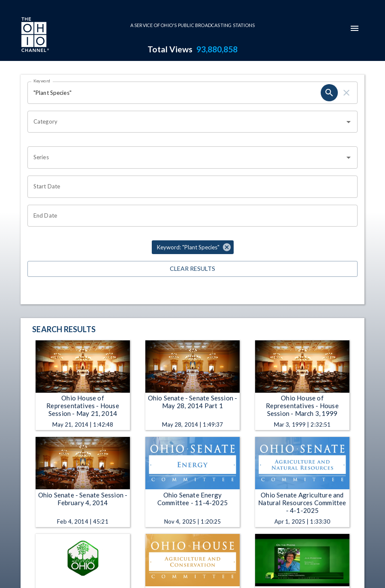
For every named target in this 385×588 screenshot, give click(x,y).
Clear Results (192, 269)
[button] (193, 247)
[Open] (349, 122)
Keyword (42, 81)
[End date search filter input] (189, 216)
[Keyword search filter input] (174, 93)
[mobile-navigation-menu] (355, 28)
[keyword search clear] (346, 93)
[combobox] (186, 122)
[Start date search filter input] (189, 187)
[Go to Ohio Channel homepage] (34, 36)
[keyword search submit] (329, 93)
